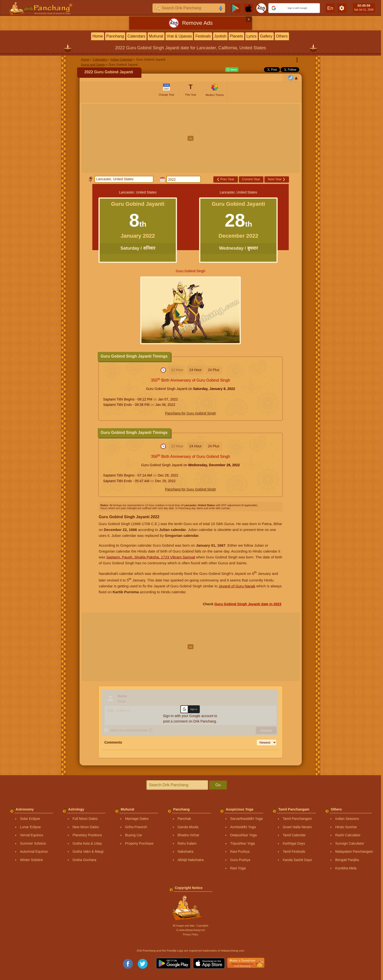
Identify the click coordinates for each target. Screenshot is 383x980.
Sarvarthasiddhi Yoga (246, 819)
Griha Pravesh (136, 827)
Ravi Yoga (238, 868)
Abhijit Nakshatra (191, 860)
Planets (236, 36)
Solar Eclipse (30, 819)
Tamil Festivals (294, 851)
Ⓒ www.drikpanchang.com (191, 930)
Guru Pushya (240, 860)
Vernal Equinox (31, 835)
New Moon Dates (86, 827)
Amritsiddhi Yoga (243, 827)
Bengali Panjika (347, 860)
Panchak (184, 819)
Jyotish (220, 36)
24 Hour (195, 370)
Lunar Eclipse (30, 827)
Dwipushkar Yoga (243, 835)
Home (98, 36)
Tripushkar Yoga (242, 843)
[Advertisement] (191, 138)
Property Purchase (139, 843)
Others (282, 36)
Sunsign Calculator (350, 843)
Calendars (136, 36)
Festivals (203, 36)
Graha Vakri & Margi (88, 851)
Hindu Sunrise (346, 827)
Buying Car (133, 835)
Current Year (251, 179)
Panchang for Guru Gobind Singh (190, 413)
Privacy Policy (191, 935)
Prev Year (226, 179)
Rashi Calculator (348, 835)
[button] (294, 8)
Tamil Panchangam (297, 819)
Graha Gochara (84, 860)
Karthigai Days (294, 843)
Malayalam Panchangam (354, 851)
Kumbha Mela (346, 868)
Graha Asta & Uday (87, 843)
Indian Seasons (347, 819)
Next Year (277, 179)
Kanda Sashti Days (297, 860)
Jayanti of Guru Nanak (237, 586)
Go (218, 785)
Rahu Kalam (187, 843)
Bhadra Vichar (188, 835)
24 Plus (214, 370)
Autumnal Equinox (34, 851)
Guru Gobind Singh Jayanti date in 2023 (248, 604)
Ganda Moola (188, 827)
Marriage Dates (137, 819)
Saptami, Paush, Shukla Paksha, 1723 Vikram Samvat (151, 557)
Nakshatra (185, 851)
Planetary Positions (87, 835)
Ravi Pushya (240, 851)
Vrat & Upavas (179, 36)
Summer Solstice (33, 843)
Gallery (266, 36)
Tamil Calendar (294, 835)
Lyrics (252, 36)
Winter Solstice (31, 860)
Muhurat (156, 36)
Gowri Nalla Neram (297, 827)
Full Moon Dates (85, 819)
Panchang (115, 36)
